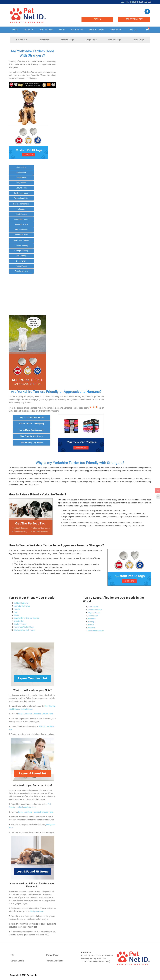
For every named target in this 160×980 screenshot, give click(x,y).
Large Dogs (91, 40)
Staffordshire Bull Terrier (24, 630)
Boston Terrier (20, 624)
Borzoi (91, 625)
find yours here (37, 911)
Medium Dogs (67, 40)
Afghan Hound (94, 613)
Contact (134, 30)
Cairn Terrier (93, 607)
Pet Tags (29, 30)
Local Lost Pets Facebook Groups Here (36, 714)
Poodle (17, 609)
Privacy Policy (52, 955)
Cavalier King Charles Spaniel (26, 618)
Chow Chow (93, 616)
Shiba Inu (92, 619)
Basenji (91, 622)
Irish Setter (19, 621)
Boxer (16, 615)
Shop (62, 30)
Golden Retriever (21, 603)
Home (15, 30)
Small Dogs (44, 40)
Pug (15, 612)
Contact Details (17, 961)
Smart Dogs (138, 40)
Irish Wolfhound (95, 610)
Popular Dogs (115, 40)
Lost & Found (96, 30)
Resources (116, 30)
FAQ (12, 955)
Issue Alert (77, 30)
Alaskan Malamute (96, 631)
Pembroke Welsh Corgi (24, 627)
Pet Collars (46, 30)
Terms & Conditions (55, 961)
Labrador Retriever (22, 606)
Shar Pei (92, 628)
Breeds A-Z (22, 40)
